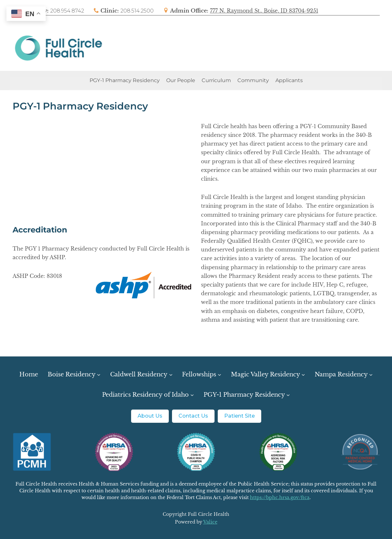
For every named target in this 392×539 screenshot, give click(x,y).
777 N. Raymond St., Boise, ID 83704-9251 (264, 11)
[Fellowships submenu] (201, 375)
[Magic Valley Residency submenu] (268, 375)
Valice (210, 522)
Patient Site (239, 416)
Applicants (289, 80)
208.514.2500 (137, 11)
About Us (150, 416)
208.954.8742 (67, 11)
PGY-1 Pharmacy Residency (125, 80)
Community (253, 80)
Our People (181, 80)
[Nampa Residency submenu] (344, 375)
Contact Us (193, 416)
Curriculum (216, 80)
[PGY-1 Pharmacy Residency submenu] (247, 395)
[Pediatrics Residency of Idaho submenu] (148, 395)
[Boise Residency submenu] (74, 375)
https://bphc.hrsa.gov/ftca (280, 497)
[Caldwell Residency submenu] (141, 375)
